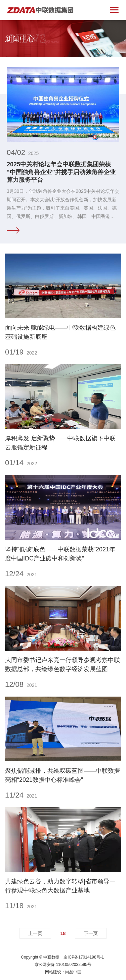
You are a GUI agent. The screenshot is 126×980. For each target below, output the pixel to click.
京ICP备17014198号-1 (84, 957)
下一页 (91, 933)
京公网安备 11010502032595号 (63, 965)
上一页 (35, 933)
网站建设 (53, 972)
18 (63, 933)
